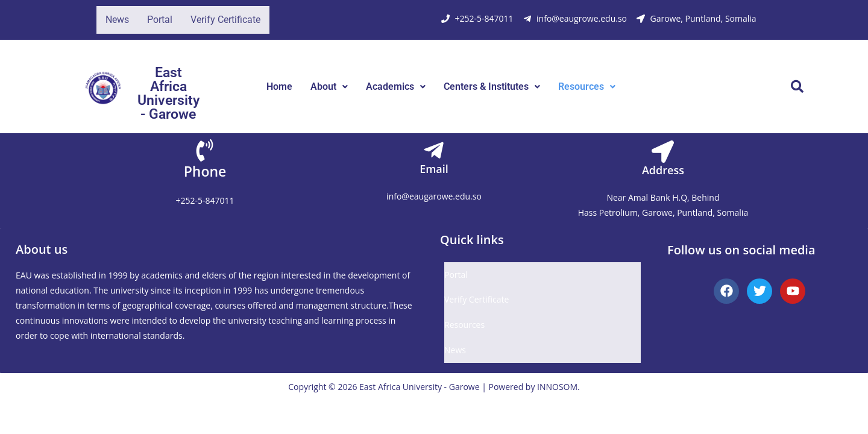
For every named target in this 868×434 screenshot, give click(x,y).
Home (279, 86)
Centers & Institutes (492, 86)
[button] (329, 87)
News (117, 20)
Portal (160, 20)
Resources (587, 86)
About (329, 86)
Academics (396, 86)
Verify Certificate (225, 20)
